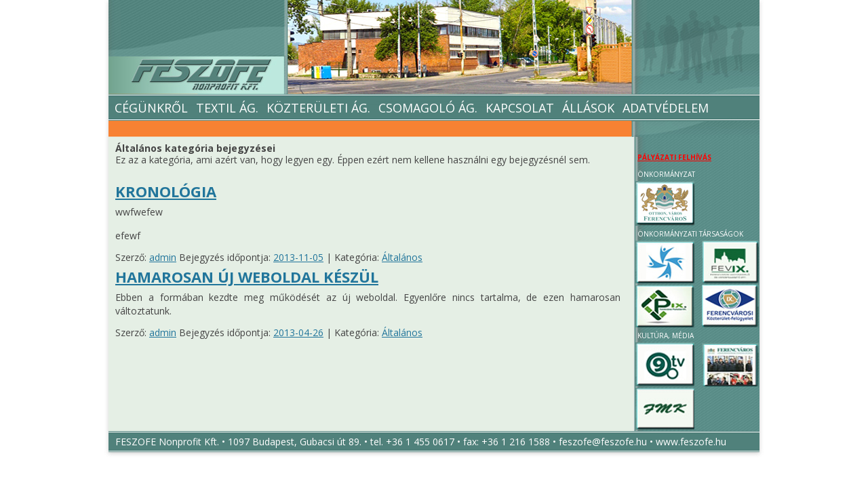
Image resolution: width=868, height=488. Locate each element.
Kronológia (166, 191)
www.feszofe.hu (691, 442)
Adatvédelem (666, 108)
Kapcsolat (520, 108)
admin (163, 257)
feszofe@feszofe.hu (603, 442)
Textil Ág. (227, 108)
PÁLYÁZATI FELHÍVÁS (674, 157)
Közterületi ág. (318, 108)
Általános (402, 257)
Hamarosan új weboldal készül (247, 277)
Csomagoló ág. (428, 108)
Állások (588, 108)
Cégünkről (150, 108)
